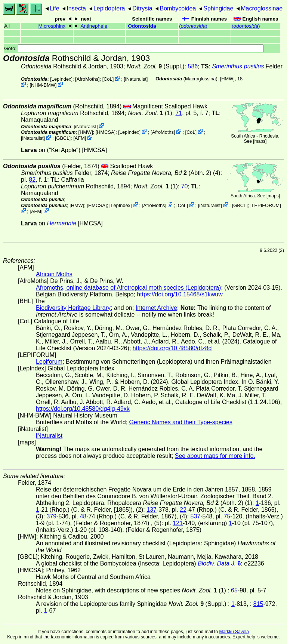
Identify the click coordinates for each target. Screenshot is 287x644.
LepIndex (61, 79)
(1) (150, 113)
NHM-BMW (43, 85)
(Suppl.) (156, 66)
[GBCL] (63, 138)
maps (260, 141)
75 (227, 516)
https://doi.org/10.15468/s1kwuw (180, 294)
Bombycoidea (178, 8)
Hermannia (61, 223)
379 (51, 516)
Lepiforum (49, 362)
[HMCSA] (106, 132)
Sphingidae (218, 8)
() (193, 26)
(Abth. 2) (161, 173)
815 (258, 604)
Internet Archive (156, 308)
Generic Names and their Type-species (181, 422)
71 (179, 113)
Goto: (134, 48)
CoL (108, 79)
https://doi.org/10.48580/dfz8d (172, 348)
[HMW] (227, 79)
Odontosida (142, 26)
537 (196, 516)
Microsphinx (52, 26)
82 (32, 180)
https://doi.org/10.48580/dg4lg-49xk (83, 409)
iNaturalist (136, 79)
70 (185, 186)
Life (55, 8)
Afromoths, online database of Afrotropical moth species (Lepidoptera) (128, 288)
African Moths (54, 274)
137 (152, 510)
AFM (80, 138)
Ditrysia (142, 8)
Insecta (76, 8)
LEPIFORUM (266, 205)
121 (178, 523)
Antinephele (94, 26)
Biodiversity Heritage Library (73, 308)
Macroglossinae (262, 8)
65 (234, 590)
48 (83, 516)
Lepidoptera (109, 8)
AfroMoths (87, 79)
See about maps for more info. (215, 456)
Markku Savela (234, 632)
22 (183, 510)
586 (193, 66)
